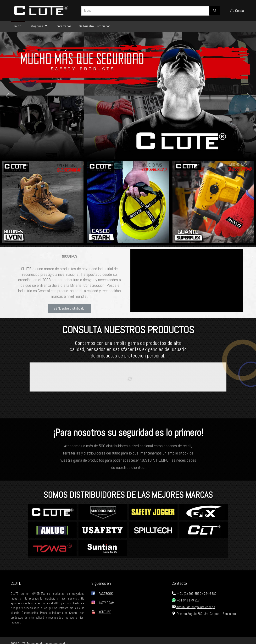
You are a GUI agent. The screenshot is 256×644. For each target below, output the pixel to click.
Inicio (18, 26)
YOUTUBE (105, 612)
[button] (7, 96)
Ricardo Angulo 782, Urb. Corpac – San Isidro (204, 614)
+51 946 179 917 (186, 600)
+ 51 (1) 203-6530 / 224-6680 (194, 594)
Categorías (36, 26)
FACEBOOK (106, 594)
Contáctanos (63, 26)
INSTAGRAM (106, 603)
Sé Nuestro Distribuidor (94, 26)
